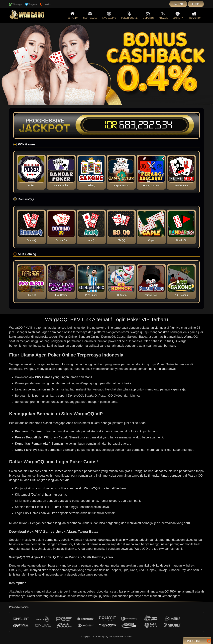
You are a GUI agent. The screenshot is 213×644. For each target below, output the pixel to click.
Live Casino (109, 15)
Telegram (31, 4)
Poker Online (129, 15)
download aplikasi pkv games (118, 540)
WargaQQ (16, 328)
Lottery (178, 15)
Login (196, 4)
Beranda (73, 15)
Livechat (46, 4)
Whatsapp (15, 4)
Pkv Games (56, 471)
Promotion (195, 15)
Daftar (178, 4)
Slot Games (90, 15)
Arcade (163, 15)
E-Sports (148, 15)
